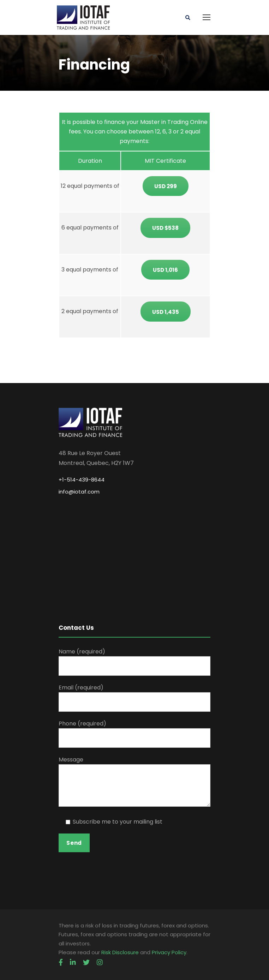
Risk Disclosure (120, 952)
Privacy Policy (169, 952)
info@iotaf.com (79, 492)
